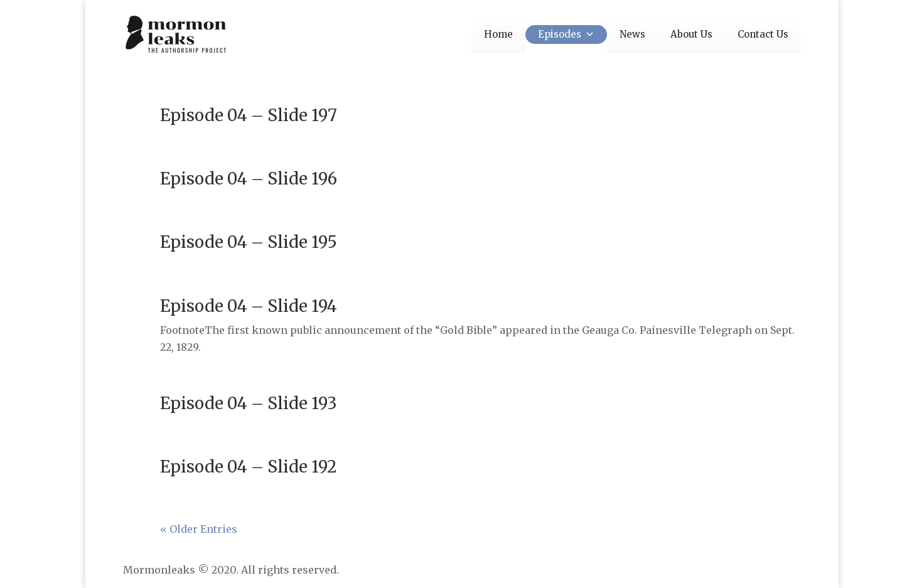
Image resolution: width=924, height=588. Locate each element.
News (632, 34)
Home (498, 34)
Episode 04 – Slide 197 (249, 115)
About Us (691, 34)
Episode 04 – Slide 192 (248, 467)
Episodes (566, 34)
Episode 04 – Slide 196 (249, 179)
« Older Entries (199, 529)
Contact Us (763, 34)
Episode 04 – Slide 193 (249, 403)
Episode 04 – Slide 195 (249, 242)
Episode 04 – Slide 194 (249, 306)
